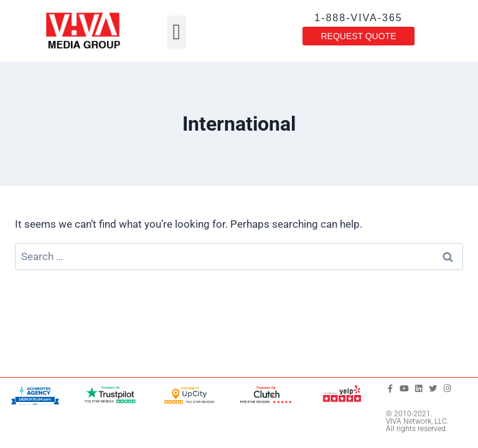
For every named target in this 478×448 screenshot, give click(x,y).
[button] (177, 32)
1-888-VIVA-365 (358, 18)
